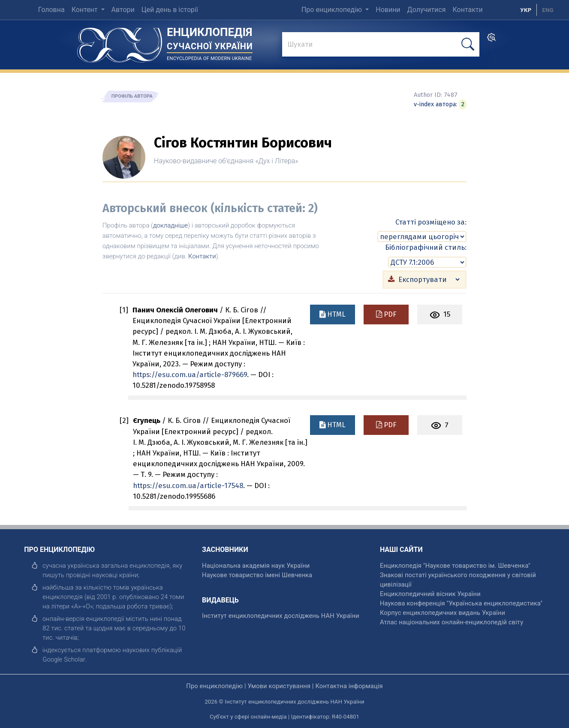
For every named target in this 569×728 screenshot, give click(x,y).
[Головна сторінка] (120, 42)
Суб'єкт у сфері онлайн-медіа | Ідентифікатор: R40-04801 (284, 717)
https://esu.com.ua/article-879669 (190, 374)
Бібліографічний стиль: (426, 247)
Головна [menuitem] (51, 10)
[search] (491, 40)
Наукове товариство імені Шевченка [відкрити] (257, 575)
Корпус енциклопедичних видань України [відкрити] (443, 612)
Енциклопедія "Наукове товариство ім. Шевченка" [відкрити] (455, 565)
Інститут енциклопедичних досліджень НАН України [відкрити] (281, 615)
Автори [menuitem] (123, 10)
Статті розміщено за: (431, 222)
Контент (86, 10)
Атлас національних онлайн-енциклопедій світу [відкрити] (452, 622)
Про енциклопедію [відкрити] (214, 686)
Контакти (202, 256)
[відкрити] (64, 659)
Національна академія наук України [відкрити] (256, 565)
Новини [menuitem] (388, 10)
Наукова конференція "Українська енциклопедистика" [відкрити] (461, 603)
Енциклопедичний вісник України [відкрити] (430, 593)
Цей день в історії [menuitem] (170, 10)
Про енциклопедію (333, 10)
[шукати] (468, 44)
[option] (548, 10)
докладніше (170, 225)
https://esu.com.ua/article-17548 (188, 485)
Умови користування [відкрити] (279, 686)
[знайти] (381, 45)
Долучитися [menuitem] (427, 10)
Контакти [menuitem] (467, 10)
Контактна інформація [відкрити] (349, 686)
